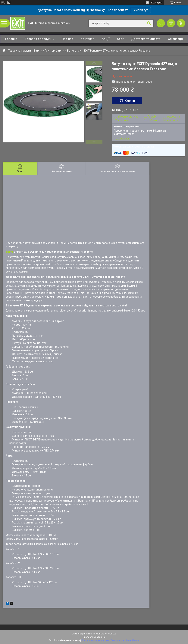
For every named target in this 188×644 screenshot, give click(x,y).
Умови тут (141, 10)
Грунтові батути (55, 51)
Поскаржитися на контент (95, 640)
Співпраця (175, 39)
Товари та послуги (38, 39)
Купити (130, 101)
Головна (11, 39)
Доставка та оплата (146, 39)
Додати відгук (181, 23)
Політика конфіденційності (125, 640)
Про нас (67, 39)
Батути (38, 51)
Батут (9, 252)
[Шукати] (149, 23)
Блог (120, 39)
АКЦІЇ (106, 39)
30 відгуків (156, 3)
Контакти (87, 39)
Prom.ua (112, 634)
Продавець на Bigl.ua (94, 637)
